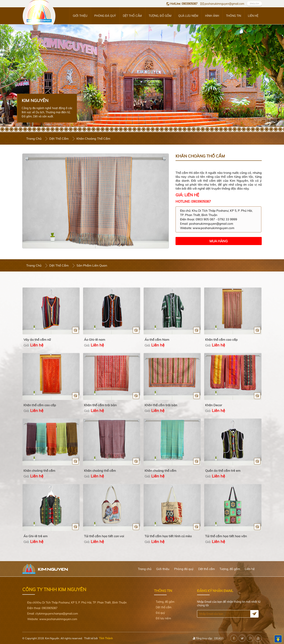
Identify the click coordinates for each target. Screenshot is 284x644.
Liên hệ (253, 16)
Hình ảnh (212, 16)
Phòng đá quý (105, 16)
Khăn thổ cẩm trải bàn (100, 405)
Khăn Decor (214, 405)
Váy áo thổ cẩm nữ (37, 340)
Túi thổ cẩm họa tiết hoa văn (226, 536)
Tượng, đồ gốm (160, 16)
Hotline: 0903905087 (193, 201)
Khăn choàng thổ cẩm (39, 471)
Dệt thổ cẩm (132, 16)
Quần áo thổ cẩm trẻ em (223, 471)
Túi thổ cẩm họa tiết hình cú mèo (168, 536)
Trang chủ (34, 139)
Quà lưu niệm (188, 16)
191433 (219, 638)
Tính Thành (106, 638)
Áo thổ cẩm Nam (157, 340)
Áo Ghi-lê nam (95, 340)
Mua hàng (219, 241)
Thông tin (234, 16)
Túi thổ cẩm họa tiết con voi (104, 536)
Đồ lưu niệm (163, 618)
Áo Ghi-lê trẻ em (35, 536)
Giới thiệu (80, 16)
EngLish (254, 4)
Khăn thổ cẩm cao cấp (221, 340)
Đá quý (160, 613)
